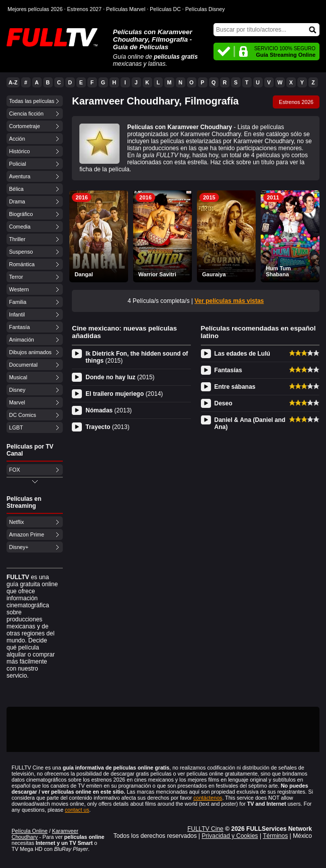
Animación (22, 340)
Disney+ (19, 547)
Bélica (16, 189)
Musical (18, 377)
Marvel (17, 402)
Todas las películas (32, 101)
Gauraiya (214, 274)
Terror (16, 277)
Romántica (22, 264)
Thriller (17, 239)
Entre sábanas (235, 387)
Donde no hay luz (120, 377)
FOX (15, 470)
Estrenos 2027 (85, 9)
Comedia (20, 227)
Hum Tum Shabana (278, 271)
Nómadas (108, 410)
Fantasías (228, 370)
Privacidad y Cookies (230, 836)
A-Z (13, 82)
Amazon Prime (27, 534)
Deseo (224, 403)
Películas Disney (205, 9)
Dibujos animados (30, 352)
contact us (77, 810)
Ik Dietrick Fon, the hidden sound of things (137, 357)
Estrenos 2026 (296, 102)
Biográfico (21, 214)
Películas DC (165, 9)
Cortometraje (25, 126)
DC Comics (23, 415)
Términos (275, 836)
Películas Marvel (126, 9)
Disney (17, 390)
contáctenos (208, 798)
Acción (17, 139)
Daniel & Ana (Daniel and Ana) (250, 423)
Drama (17, 201)
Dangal (84, 274)
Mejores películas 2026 (35, 9)
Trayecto (107, 427)
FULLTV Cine (205, 829)
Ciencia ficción (26, 114)
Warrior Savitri (157, 274)
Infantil (17, 314)
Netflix (17, 522)
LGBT (16, 427)
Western (19, 289)
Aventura (20, 176)
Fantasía (19, 327)
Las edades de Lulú (242, 354)
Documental (23, 365)
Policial (18, 164)
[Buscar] (266, 30)
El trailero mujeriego (124, 394)
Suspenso (21, 252)
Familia (18, 302)
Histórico (19, 151)
